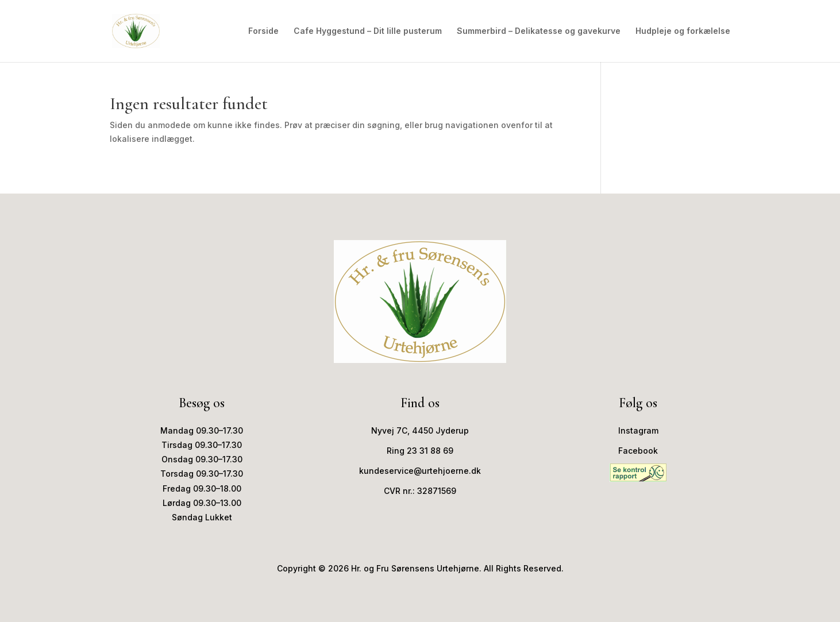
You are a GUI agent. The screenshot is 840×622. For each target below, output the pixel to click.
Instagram (638, 430)
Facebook (638, 451)
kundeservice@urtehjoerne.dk (420, 471)
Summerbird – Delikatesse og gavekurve (539, 31)
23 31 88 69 (430, 451)
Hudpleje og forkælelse (683, 31)
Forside (263, 31)
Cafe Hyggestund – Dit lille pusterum (368, 31)
